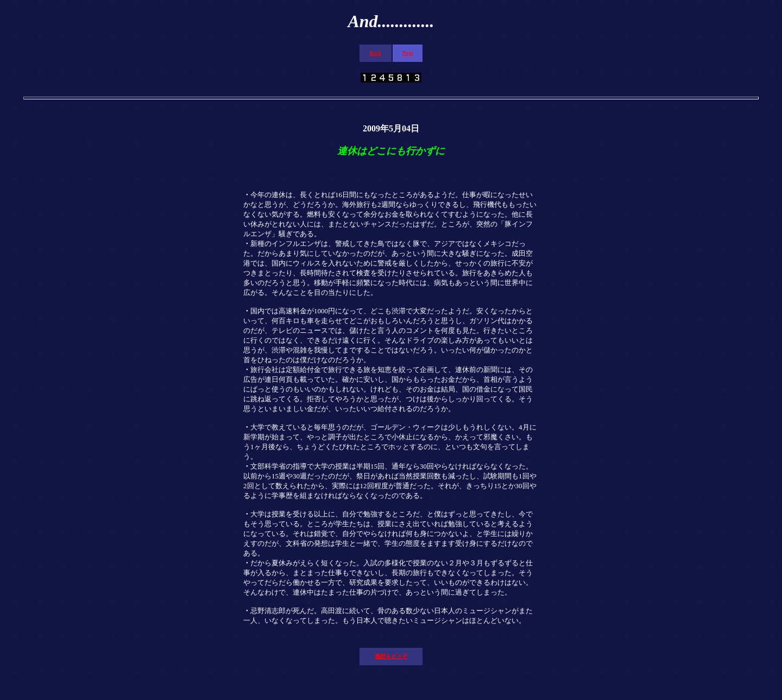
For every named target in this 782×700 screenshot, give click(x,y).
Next (408, 53)
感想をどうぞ (391, 656)
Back (376, 53)
